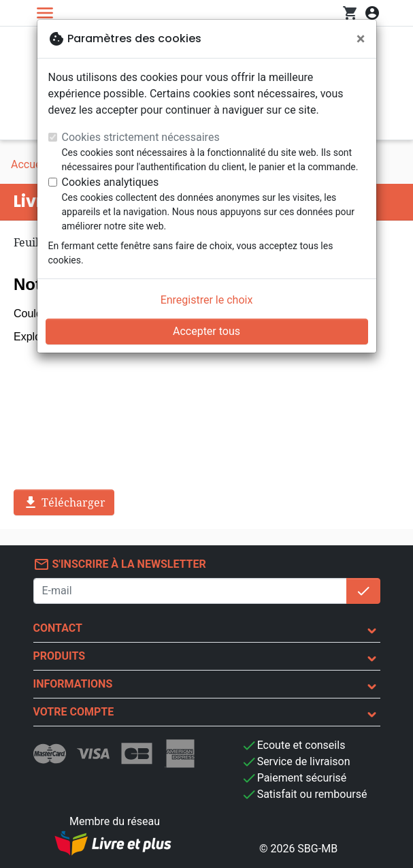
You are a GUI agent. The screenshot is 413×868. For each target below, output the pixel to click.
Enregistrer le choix (207, 300)
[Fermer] (361, 39)
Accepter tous (206, 331)
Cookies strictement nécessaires (141, 137)
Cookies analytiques (111, 182)
